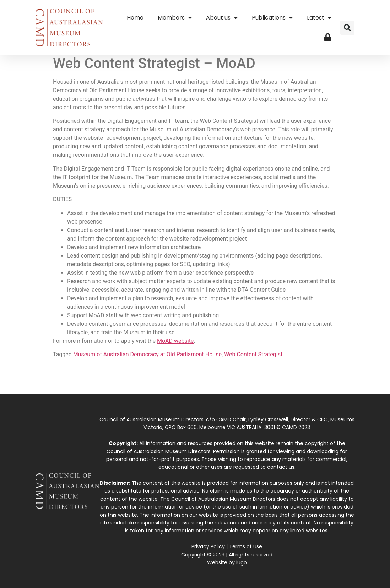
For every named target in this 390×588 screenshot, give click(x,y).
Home (135, 18)
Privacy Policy (208, 546)
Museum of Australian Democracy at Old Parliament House (147, 354)
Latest (319, 18)
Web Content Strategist (253, 354)
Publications (272, 18)
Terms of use (246, 546)
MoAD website (175, 341)
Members (175, 18)
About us (222, 18)
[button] (347, 28)
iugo (242, 562)
